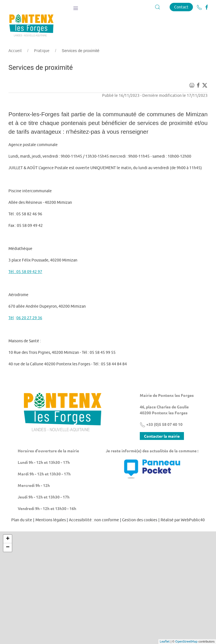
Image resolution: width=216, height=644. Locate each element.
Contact (181, 7)
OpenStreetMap (186, 641)
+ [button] (8, 539)
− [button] (8, 547)
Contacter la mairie (162, 436)
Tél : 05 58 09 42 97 (25, 272)
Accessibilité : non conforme (94, 520)
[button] (76, 7)
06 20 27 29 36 (29, 318)
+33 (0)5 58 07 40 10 (161, 424)
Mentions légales (51, 520)
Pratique (42, 51)
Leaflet (165, 641)
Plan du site (22, 520)
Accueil (15, 51)
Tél (11, 318)
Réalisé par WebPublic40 (183, 520)
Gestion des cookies (140, 520)
